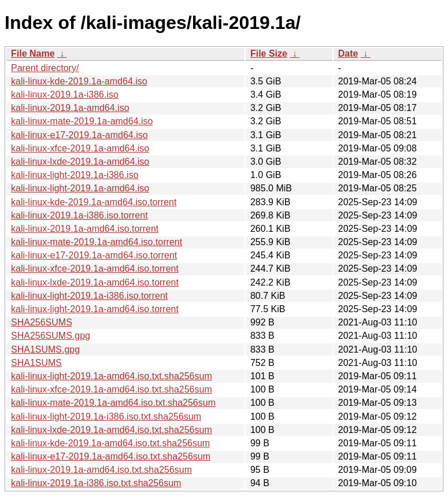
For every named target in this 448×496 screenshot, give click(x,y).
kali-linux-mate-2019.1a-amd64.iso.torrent (97, 242)
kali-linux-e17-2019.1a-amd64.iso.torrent (94, 255)
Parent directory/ (45, 68)
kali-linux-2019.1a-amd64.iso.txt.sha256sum (101, 470)
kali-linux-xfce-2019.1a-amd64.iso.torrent (95, 269)
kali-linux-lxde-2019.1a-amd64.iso (80, 162)
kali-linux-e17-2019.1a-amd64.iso (79, 135)
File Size (269, 53)
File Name (33, 53)
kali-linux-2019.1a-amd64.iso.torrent (85, 229)
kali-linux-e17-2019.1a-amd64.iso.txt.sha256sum (111, 456)
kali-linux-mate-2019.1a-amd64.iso (82, 121)
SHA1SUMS (36, 363)
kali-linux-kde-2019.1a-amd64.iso (79, 81)
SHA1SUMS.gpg (45, 349)
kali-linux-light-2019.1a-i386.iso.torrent (89, 296)
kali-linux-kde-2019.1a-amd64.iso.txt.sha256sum (110, 443)
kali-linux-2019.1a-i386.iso (65, 95)
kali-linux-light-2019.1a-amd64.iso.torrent (95, 309)
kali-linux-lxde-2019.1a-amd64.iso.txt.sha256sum (112, 430)
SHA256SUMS (42, 322)
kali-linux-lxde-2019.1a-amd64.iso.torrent (95, 282)
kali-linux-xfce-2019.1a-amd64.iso (80, 148)
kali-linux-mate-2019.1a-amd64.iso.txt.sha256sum (113, 403)
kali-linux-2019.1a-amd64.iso (70, 108)
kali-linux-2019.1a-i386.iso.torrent (79, 215)
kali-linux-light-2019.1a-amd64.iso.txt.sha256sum (112, 376)
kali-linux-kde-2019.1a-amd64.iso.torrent (94, 202)
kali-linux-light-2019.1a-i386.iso (75, 175)
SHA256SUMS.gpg (51, 336)
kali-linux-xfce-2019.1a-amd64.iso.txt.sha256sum (112, 389)
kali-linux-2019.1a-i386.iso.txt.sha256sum (96, 483)
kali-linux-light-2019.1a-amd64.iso (80, 188)
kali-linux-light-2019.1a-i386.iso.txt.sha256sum (106, 417)
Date (348, 53)
